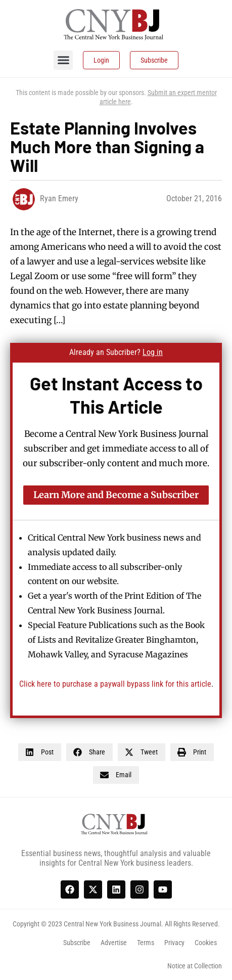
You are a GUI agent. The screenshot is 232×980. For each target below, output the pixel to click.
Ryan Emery (59, 198)
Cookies (206, 943)
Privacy (174, 943)
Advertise (114, 943)
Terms (146, 943)
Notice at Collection (195, 966)
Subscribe (77, 943)
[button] (63, 60)
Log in (153, 352)
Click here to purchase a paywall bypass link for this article (115, 684)
